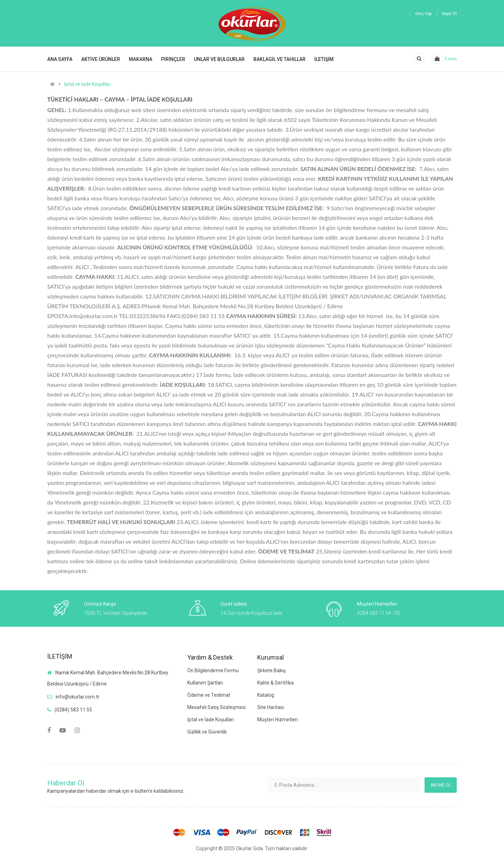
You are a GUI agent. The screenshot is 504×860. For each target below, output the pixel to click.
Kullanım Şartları (205, 683)
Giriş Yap (423, 14)
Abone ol (441, 785)
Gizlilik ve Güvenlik (207, 732)
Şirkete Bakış (271, 670)
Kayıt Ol (449, 14)
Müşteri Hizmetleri (278, 720)
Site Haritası (271, 707)
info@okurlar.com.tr (78, 697)
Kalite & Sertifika (275, 683)
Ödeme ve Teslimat (209, 695)
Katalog (266, 695)
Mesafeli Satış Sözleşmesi (216, 707)
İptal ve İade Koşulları (87, 84)
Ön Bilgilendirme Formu (213, 670)
